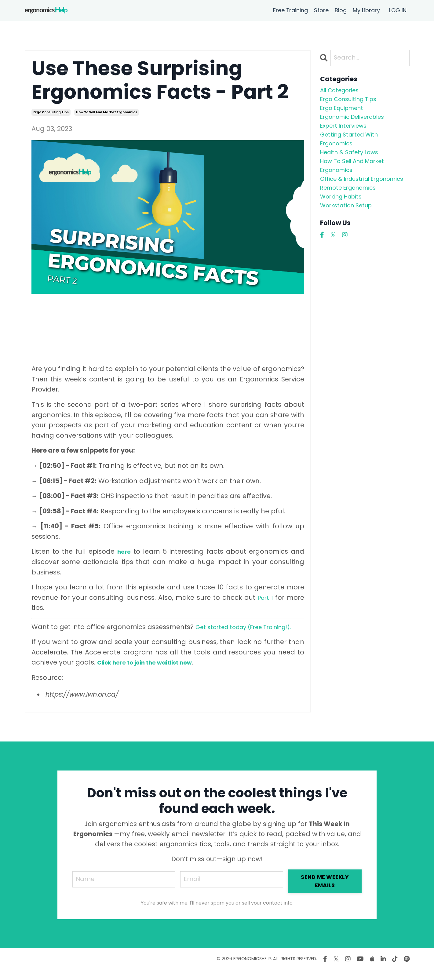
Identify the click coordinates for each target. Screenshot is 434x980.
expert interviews (347, 132)
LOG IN (398, 10)
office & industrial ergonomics (349, 199)
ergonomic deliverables (359, 122)
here (124, 551)
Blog (341, 10)
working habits (345, 225)
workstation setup (350, 235)
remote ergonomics (353, 215)
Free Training (290, 10)
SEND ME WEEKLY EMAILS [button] (326, 892)
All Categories (343, 91)
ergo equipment (346, 112)
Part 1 (264, 597)
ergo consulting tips (51, 112)
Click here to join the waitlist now (151, 673)
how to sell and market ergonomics (107, 112)
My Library (366, 10)
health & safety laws (355, 163)
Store (321, 10)
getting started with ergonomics (353, 148)
